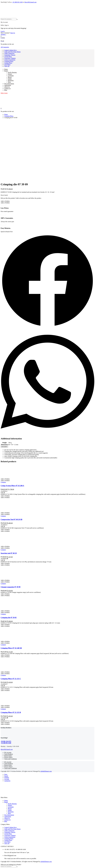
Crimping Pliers (9, 61)
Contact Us (7, 88)
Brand (6, 71)
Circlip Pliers (8, 57)
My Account (8, 752)
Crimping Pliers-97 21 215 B (11, 712)
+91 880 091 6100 (17, 2)
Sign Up (13, 33)
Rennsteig (11, 80)
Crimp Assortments (10, 60)
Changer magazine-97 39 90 (11, 587)
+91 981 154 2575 (6, 741)
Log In (3, 31)
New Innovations (9, 84)
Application (8, 85)
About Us (7, 87)
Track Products (9, 754)
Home (6, 69)
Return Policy (8, 756)
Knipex (10, 74)
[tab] (4, 447)
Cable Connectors (9, 53)
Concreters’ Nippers (10, 58)
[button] (5, 201)
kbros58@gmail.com (30, 2)
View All (7, 66)
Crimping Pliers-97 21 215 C (11, 679)
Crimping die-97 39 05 (9, 618)
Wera (9, 82)
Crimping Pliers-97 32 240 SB (11, 648)
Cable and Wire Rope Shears (12, 52)
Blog (6, 90)
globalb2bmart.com (46, 771)
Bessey (10, 77)
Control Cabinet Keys (10, 50)
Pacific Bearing (12, 72)
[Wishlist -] (3, 34)
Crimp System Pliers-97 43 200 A (12, 486)
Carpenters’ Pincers (10, 55)
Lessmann (11, 76)
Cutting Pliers (8, 63)
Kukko (10, 79)
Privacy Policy (8, 757)
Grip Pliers (7, 65)
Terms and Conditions (11, 759)
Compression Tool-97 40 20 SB (11, 519)
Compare (3, 482)
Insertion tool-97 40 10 (9, 553)
